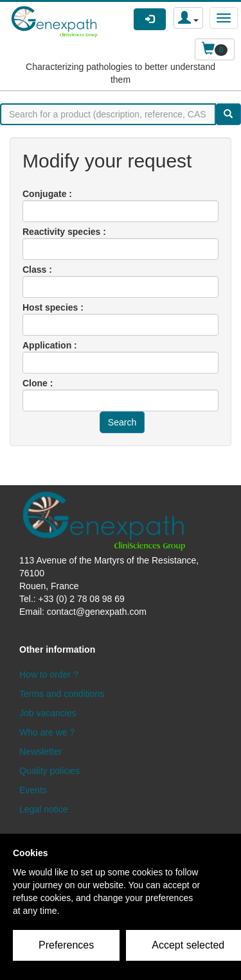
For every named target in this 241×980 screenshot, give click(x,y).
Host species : (53, 307)
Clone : (38, 383)
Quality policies (49, 771)
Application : (50, 345)
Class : (37, 270)
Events (33, 790)
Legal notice (44, 809)
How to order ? (49, 675)
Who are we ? (47, 732)
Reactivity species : (64, 232)
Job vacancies (48, 713)
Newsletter (40, 752)
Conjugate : (47, 194)
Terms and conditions (62, 694)
